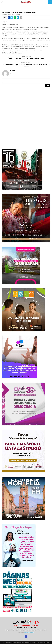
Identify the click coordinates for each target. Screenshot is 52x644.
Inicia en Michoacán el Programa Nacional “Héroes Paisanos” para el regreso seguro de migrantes (26, 65)
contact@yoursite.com (29, 633)
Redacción (9, 14)
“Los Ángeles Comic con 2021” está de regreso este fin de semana (26, 58)
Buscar (4, 83)
